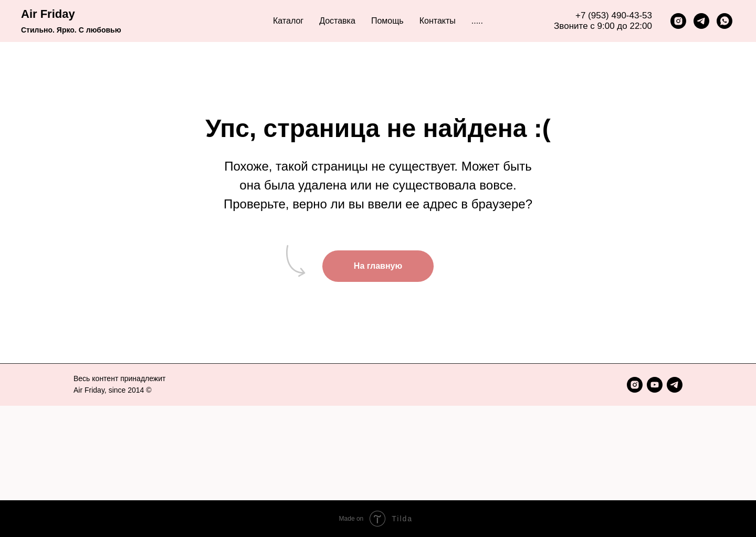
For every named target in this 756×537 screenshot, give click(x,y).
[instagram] (678, 21)
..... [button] (477, 21)
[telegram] (701, 21)
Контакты (438, 21)
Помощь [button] (387, 21)
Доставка (337, 21)
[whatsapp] (724, 21)
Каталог (288, 21)
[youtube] (655, 385)
